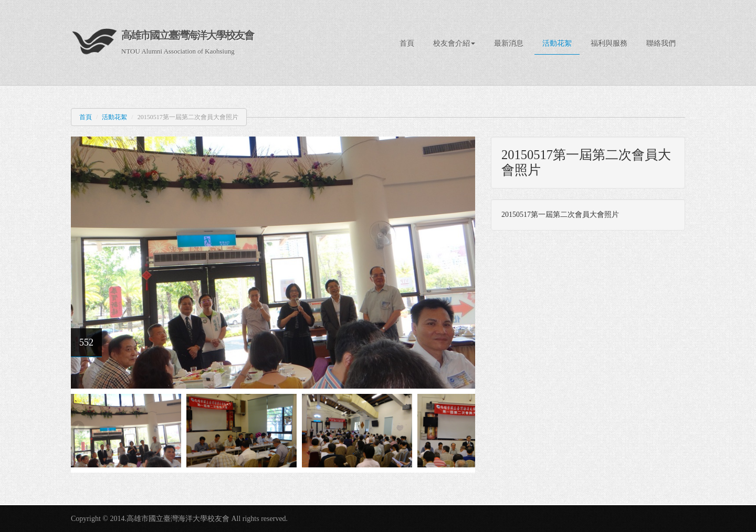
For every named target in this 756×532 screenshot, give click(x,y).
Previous (79, 428)
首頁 (407, 43)
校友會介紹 (454, 43)
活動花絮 (557, 43)
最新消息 (509, 43)
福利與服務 (609, 43)
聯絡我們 (661, 43)
